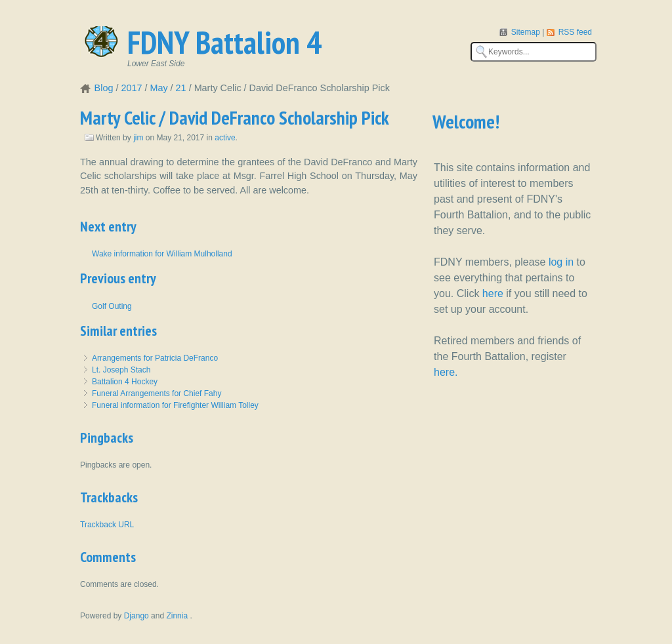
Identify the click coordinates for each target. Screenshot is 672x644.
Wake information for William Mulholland (162, 254)
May (158, 88)
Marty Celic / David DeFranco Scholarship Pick (235, 118)
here (493, 293)
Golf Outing (112, 306)
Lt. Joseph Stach (121, 370)
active (225, 138)
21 (181, 88)
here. (446, 372)
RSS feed (575, 32)
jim (138, 138)
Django (136, 616)
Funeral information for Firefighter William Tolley (175, 405)
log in (561, 262)
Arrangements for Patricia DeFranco (155, 358)
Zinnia (178, 616)
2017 (131, 88)
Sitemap (527, 32)
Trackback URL (107, 525)
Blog (104, 88)
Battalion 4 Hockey (125, 382)
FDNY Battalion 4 (224, 42)
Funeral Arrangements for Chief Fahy (157, 393)
